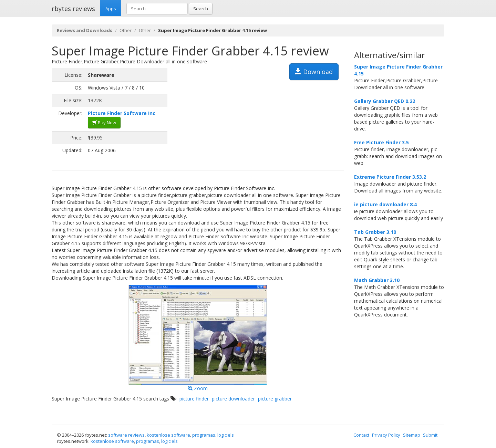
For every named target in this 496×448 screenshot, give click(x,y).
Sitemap (412, 435)
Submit (430, 435)
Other (126, 30)
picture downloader (233, 399)
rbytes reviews (73, 9)
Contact (361, 435)
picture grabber (275, 399)
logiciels (226, 435)
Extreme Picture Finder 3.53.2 (390, 177)
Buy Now (104, 123)
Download (314, 72)
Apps (111, 9)
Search (201, 9)
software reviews (126, 435)
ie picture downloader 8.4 (385, 204)
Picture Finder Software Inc (122, 113)
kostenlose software (168, 435)
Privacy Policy (386, 435)
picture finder (194, 399)
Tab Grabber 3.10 (375, 232)
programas (204, 435)
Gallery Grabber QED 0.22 (385, 101)
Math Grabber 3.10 (377, 280)
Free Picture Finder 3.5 (381, 142)
